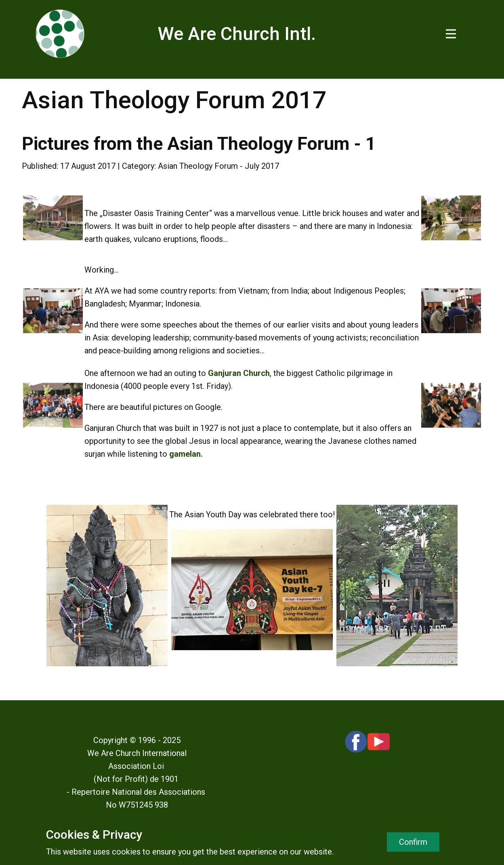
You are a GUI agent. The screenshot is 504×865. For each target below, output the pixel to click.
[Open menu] (451, 34)
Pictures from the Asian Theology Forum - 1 (199, 144)
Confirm (413, 842)
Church (256, 373)
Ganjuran (225, 373)
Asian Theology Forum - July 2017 (218, 166)
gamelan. (186, 454)
